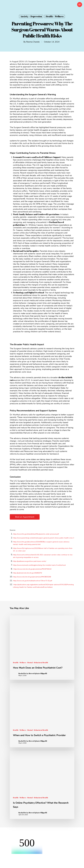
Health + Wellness (55, 16)
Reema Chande (33, 42)
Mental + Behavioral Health (38, 663)
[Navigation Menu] (80, 5)
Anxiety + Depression (31, 16)
